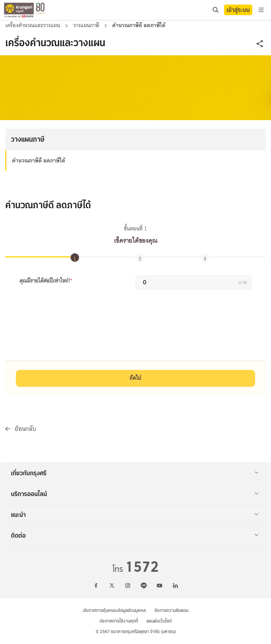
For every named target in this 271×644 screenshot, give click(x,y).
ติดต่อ (135, 535)
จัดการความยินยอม (171, 610)
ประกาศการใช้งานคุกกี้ (119, 621)
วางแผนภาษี (87, 25)
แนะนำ (135, 515)
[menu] (261, 10)
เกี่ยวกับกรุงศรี (135, 473)
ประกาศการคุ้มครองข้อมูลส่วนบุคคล (114, 610)
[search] (215, 10)
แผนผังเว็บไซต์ (159, 621)
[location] (216, 10)
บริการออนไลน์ (135, 494)
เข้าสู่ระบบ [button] (238, 10)
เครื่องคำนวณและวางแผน (33, 25)
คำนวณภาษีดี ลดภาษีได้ (39, 161)
